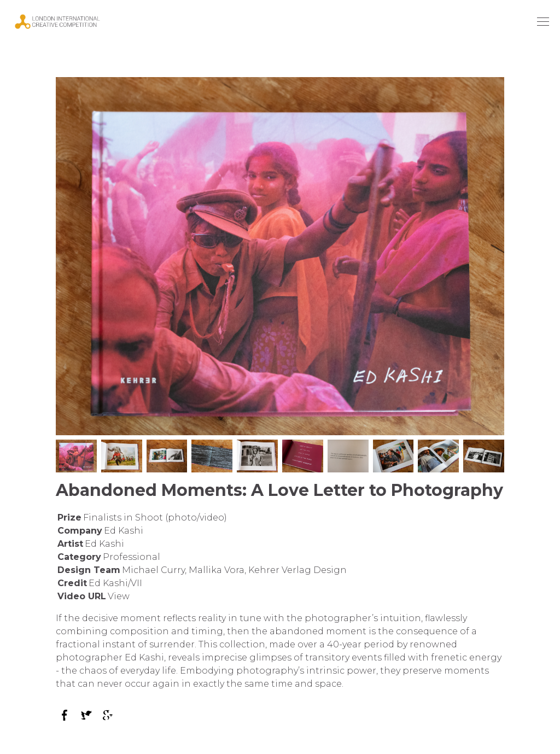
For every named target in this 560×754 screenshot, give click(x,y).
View (119, 596)
